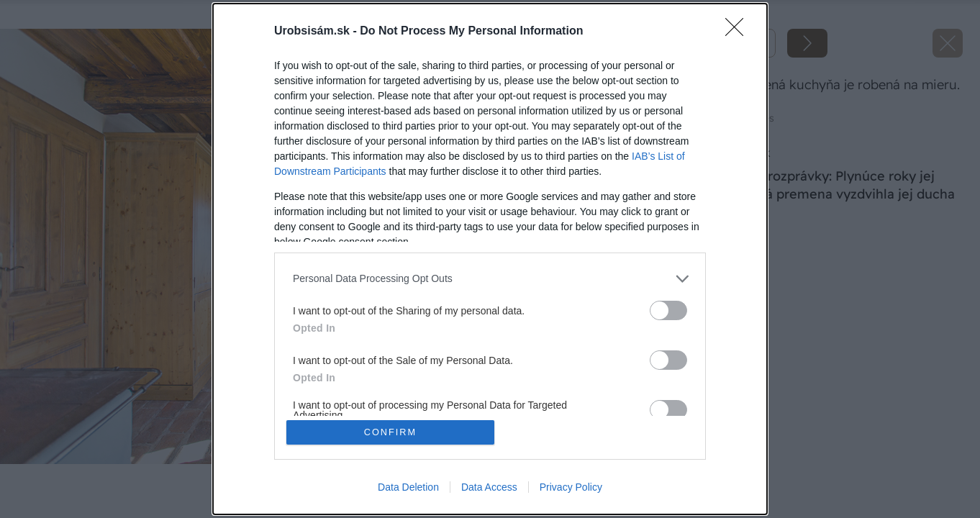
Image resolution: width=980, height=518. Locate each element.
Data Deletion (408, 488)
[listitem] (490, 278)
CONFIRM (391, 432)
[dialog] (490, 259)
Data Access (489, 488)
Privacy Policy (571, 488)
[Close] (739, 31)
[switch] (668, 310)
